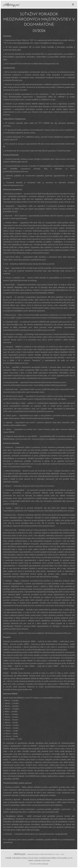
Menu (73, 4)
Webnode (45, 864)
